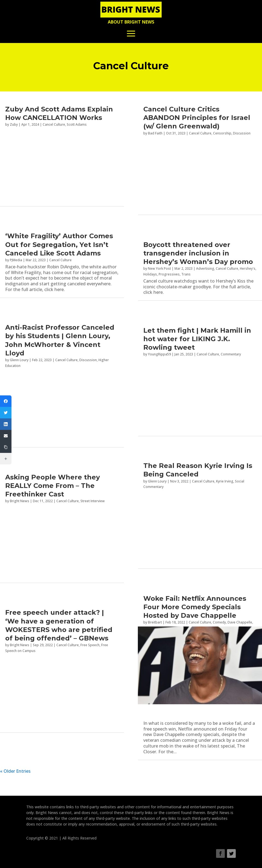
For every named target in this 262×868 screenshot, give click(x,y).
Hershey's (248, 268)
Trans (186, 274)
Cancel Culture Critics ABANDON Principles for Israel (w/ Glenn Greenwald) (197, 118)
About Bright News (131, 22)
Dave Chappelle (240, 622)
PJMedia (16, 260)
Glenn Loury (19, 360)
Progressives (169, 274)
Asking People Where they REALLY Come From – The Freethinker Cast (53, 486)
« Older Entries (15, 771)
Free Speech (90, 645)
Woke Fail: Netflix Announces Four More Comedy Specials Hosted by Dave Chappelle (195, 607)
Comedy (219, 622)
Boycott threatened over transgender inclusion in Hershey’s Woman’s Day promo (198, 253)
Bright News (20, 645)
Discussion (88, 360)
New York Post (159, 268)
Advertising (205, 268)
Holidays (150, 274)
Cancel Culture (60, 260)
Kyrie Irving (225, 481)
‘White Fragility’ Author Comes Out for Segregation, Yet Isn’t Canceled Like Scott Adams (59, 244)
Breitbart (155, 622)
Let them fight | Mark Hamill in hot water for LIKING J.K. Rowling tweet (197, 339)
